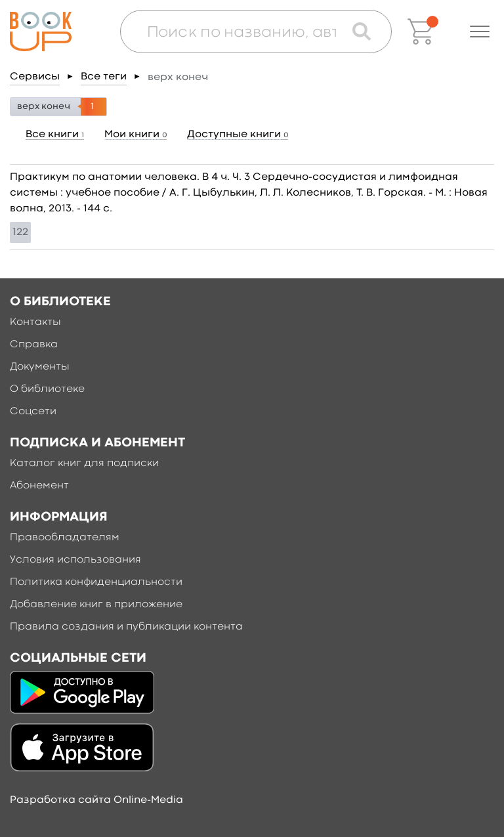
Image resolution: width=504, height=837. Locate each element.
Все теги (104, 77)
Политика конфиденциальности (96, 582)
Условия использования (75, 560)
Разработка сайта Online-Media (96, 800)
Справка (34, 345)
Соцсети (33, 412)
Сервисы (35, 77)
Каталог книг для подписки (84, 463)
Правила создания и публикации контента (126, 627)
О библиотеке (47, 389)
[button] (480, 32)
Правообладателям (65, 538)
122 (20, 232)
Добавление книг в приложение (96, 605)
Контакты (35, 322)
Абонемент (39, 486)
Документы (40, 367)
